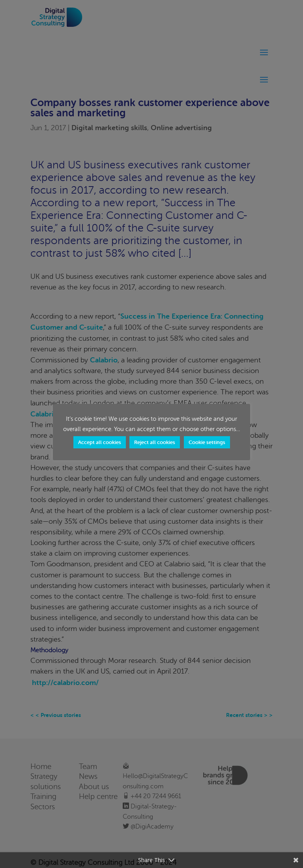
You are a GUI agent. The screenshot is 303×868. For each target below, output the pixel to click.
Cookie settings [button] (207, 442)
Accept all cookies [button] (100, 442)
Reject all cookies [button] (155, 442)
